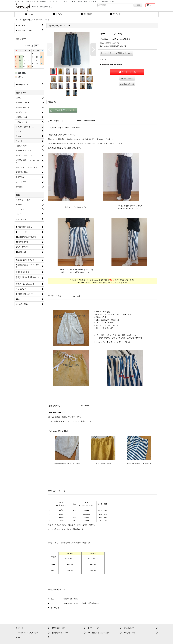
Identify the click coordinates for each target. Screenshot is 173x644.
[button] (144, 14)
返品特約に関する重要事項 (111, 65)
